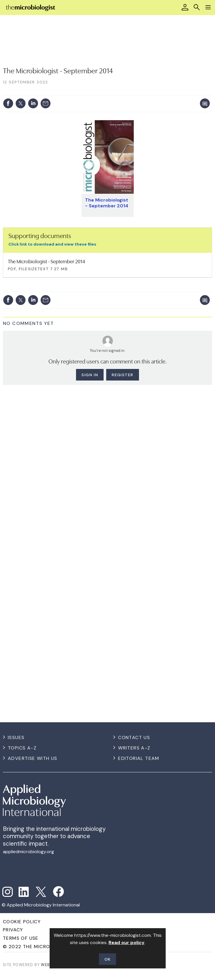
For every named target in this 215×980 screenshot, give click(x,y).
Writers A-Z (134, 748)
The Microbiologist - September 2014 (107, 203)
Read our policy (127, 942)
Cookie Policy (22, 922)
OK (108, 959)
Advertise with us (33, 758)
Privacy (13, 930)
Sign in (90, 375)
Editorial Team (139, 758)
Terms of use (21, 938)
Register (122, 375)
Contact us (134, 737)
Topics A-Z (22, 748)
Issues (16, 737)
